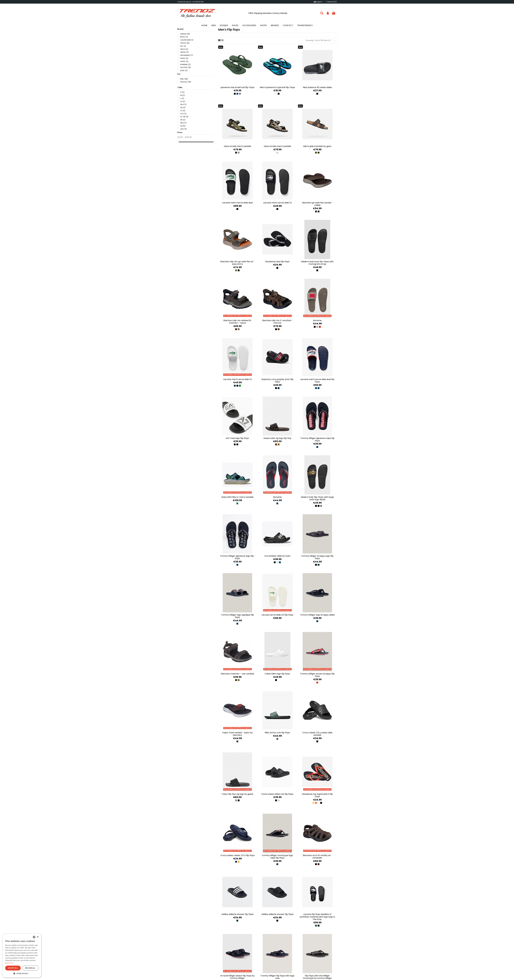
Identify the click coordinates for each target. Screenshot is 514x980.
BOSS (184, 37)
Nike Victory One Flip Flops (277, 733)
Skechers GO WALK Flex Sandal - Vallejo (317, 204)
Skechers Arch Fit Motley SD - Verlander (317, 857)
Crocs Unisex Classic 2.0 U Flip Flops (237, 855)
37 (183, 111)
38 (183, 120)
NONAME (317, 320)
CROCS (185, 43)
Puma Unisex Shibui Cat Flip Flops (277, 794)
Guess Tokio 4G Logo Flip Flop (277, 438)
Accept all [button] (13, 968)
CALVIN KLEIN (187, 40)
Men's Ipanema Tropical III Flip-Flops (277, 87)
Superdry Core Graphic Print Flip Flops (277, 381)
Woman (186, 82)
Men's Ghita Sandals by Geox (317, 146)
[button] (22, 974)
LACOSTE (185, 67)
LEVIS (184, 71)
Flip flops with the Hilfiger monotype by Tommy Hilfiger (317, 977)
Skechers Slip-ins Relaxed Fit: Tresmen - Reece (237, 322)
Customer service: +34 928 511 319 (190, 2)
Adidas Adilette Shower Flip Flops (237, 914)
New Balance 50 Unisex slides (317, 87)
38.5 (183, 123)
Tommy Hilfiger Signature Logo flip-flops (237, 557)
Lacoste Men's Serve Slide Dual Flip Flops (317, 381)
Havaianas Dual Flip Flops (277, 262)
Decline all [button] (30, 968)
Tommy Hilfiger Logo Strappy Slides (317, 615)
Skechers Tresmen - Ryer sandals (237, 674)
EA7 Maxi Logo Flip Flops (237, 438)
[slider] (178, 142)
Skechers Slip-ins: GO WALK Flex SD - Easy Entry (237, 263)
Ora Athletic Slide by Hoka (277, 556)
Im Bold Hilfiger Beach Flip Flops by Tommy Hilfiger (237, 977)
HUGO (184, 61)
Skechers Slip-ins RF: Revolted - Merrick (277, 322)
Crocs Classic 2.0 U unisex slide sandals (317, 734)
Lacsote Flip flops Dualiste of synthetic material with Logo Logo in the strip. (317, 917)
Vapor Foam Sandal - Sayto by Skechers (237, 734)
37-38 (184, 117)
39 (183, 126)
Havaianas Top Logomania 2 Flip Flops (317, 795)
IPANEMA (185, 64)
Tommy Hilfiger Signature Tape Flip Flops (317, 439)
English (319, 2)
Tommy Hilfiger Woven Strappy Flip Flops (317, 675)
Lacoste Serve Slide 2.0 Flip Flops (277, 615)
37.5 (183, 114)
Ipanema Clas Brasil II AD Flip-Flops (237, 87)
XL (183, 101)
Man (184, 79)
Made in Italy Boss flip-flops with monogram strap (317, 263)
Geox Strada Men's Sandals (237, 146)
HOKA (184, 58)
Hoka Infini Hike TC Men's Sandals (237, 497)
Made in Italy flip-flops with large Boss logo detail (317, 498)
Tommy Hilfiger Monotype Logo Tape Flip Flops (277, 857)
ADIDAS (185, 34)
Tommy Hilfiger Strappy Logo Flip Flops (317, 557)
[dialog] (22, 956)
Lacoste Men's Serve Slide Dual (237, 203)
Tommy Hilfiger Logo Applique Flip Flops (237, 616)
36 (183, 108)
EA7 (183, 46)
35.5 (183, 104)
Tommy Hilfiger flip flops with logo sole (277, 977)
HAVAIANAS (187, 55)
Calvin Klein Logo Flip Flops (277, 674)
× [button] (38, 937)
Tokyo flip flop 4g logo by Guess (237, 794)
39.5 (184, 129)
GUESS (185, 52)
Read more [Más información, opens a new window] (9, 963)
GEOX (184, 49)
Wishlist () (331, 2)
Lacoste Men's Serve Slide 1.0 (277, 203)
